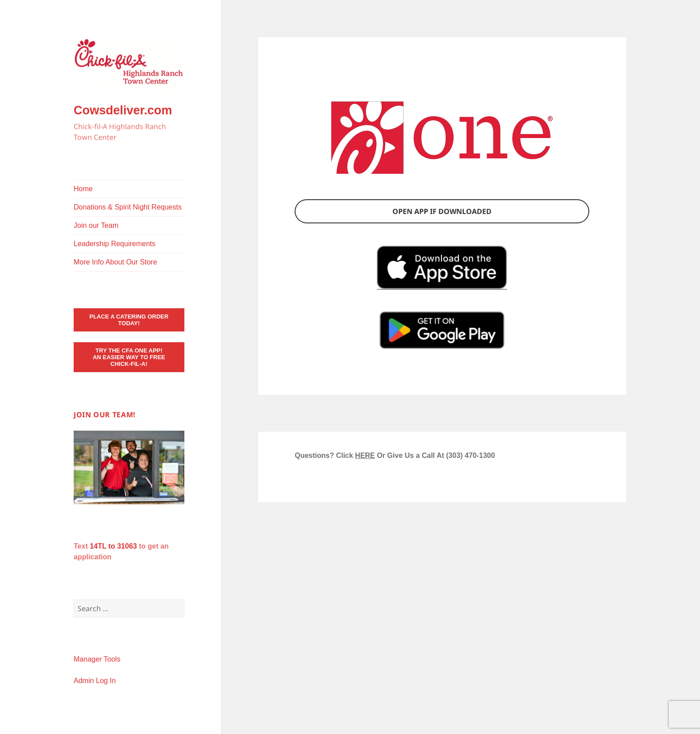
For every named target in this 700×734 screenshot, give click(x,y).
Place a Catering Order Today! (129, 320)
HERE (365, 455)
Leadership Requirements (115, 244)
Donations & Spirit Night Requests (128, 207)
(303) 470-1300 (470, 455)
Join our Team (96, 225)
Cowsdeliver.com (123, 110)
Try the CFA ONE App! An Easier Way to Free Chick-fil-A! (129, 357)
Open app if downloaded (442, 211)
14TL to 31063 (113, 546)
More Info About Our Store (115, 262)
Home (83, 189)
